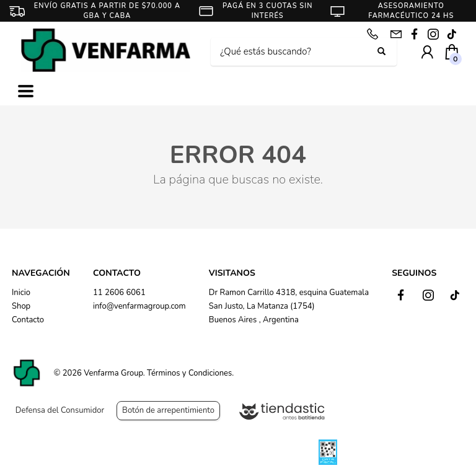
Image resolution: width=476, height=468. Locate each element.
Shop (21, 306)
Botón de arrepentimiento (168, 410)
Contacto (28, 320)
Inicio (21, 293)
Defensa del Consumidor (60, 410)
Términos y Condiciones (189, 373)
